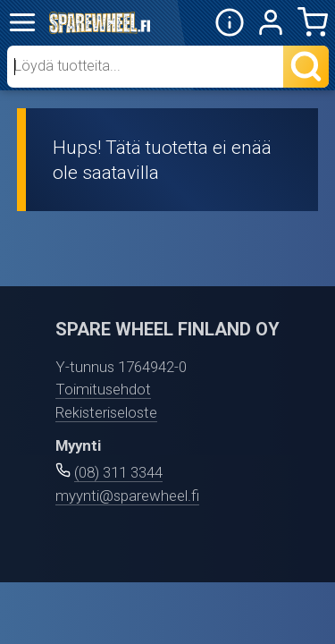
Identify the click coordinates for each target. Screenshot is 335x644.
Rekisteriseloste (106, 412)
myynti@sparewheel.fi (127, 496)
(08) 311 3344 (118, 472)
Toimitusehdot (103, 389)
